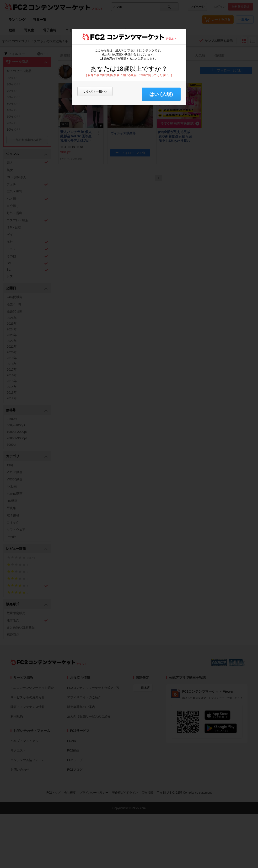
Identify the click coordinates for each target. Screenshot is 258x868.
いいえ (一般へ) (95, 91)
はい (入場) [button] (161, 94)
